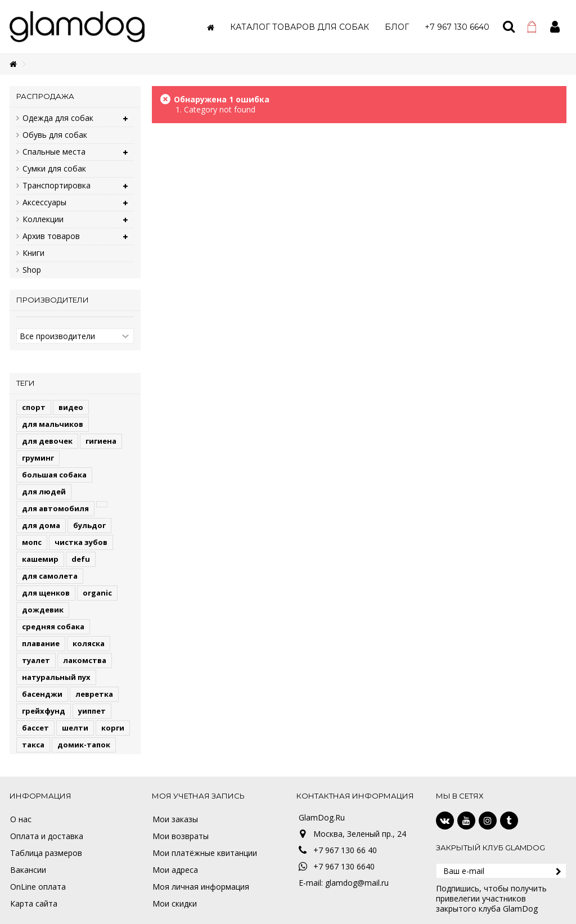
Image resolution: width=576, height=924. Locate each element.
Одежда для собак (58, 118)
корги (113, 728)
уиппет (92, 711)
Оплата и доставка (47, 836)
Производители (53, 300)
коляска (89, 643)
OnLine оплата (38, 887)
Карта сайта (34, 904)
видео (71, 407)
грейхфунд (44, 711)
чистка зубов (81, 542)
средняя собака (53, 626)
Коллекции (43, 219)
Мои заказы (175, 819)
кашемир (40, 559)
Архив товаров (51, 236)
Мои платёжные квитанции (205, 853)
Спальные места (54, 152)
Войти (555, 27)
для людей (44, 492)
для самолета (50, 576)
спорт (34, 407)
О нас (21, 819)
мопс (32, 542)
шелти (75, 728)
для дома (41, 525)
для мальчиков (53, 424)
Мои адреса (175, 870)
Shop (32, 270)
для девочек (47, 441)
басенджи (42, 694)
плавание (41, 643)
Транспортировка (57, 186)
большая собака (54, 475)
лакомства (85, 660)
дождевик (43, 610)
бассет (35, 728)
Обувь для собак (55, 135)
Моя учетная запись (198, 796)
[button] (300, 27)
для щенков (46, 593)
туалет (36, 660)
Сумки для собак (54, 169)
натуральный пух (56, 677)
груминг (38, 458)
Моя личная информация (201, 887)
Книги (33, 253)
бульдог (89, 525)
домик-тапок (84, 745)
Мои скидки (175, 904)
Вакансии (28, 870)
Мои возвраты (181, 836)
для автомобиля (55, 508)
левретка (94, 694)
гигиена (101, 441)
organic (97, 593)
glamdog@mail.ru (357, 883)
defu (81, 559)
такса (33, 745)
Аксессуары (44, 202)
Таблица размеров (46, 853)
